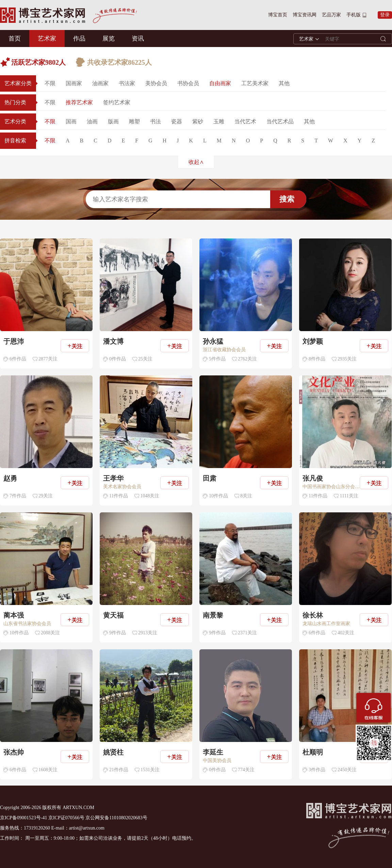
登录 (385, 15)
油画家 (100, 83)
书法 (156, 121)
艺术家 (47, 38)
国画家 (74, 83)
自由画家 (220, 83)
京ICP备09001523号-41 (23, 818)
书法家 (127, 83)
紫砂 (198, 121)
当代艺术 (245, 121)
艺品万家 (331, 15)
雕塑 (134, 121)
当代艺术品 (280, 121)
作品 (79, 38)
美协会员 (156, 83)
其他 (284, 83)
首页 (15, 38)
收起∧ (196, 162)
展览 (109, 38)
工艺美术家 (255, 83)
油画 (92, 121)
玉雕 (219, 121)
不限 (50, 83)
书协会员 (188, 83)
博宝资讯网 (305, 15)
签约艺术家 (117, 102)
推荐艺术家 (79, 102)
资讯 (138, 38)
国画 (71, 121)
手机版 (354, 15)
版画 (113, 121)
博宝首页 (278, 15)
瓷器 (177, 121)
